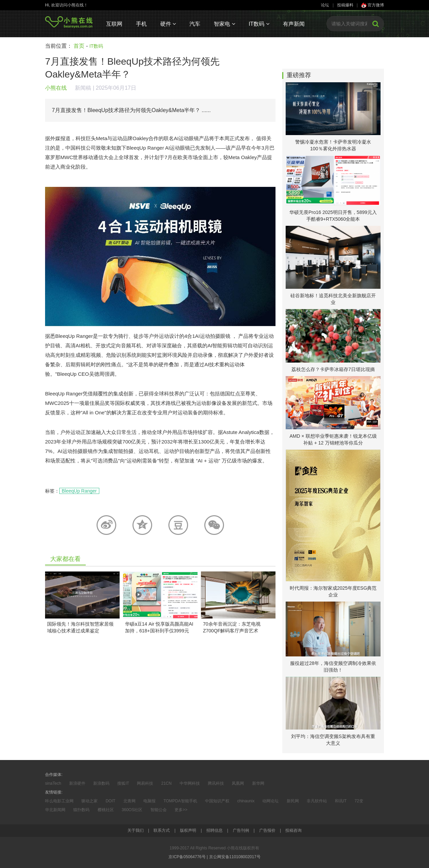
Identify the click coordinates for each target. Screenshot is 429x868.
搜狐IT (123, 783)
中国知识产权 (217, 801)
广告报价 (267, 830)
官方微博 (373, 5)
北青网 (129, 801)
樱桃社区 (106, 810)
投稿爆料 (345, 5)
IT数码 (259, 24)
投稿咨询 (293, 830)
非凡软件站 (317, 801)
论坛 (325, 5)
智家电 (224, 24)
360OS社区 (132, 810)
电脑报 (149, 801)
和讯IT (341, 801)
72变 (359, 801)
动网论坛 (270, 801)
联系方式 (162, 830)
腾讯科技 (216, 783)
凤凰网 (238, 783)
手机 (141, 24)
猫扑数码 (81, 810)
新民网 (293, 801)
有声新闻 (294, 24)
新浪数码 (101, 783)
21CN (167, 783)
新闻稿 (83, 88)
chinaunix (246, 801)
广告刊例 (241, 830)
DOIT (111, 801)
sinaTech (53, 783)
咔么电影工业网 (59, 801)
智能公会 (159, 810)
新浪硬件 (77, 783)
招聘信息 (214, 830)
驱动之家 (89, 801)
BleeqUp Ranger (79, 491)
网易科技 (145, 783)
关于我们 (136, 830)
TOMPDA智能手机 (180, 801)
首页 (79, 46)
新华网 (258, 783)
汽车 (195, 24)
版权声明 (188, 830)
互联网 (114, 24)
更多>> (181, 810)
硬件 (168, 24)
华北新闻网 (55, 810)
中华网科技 (190, 783)
